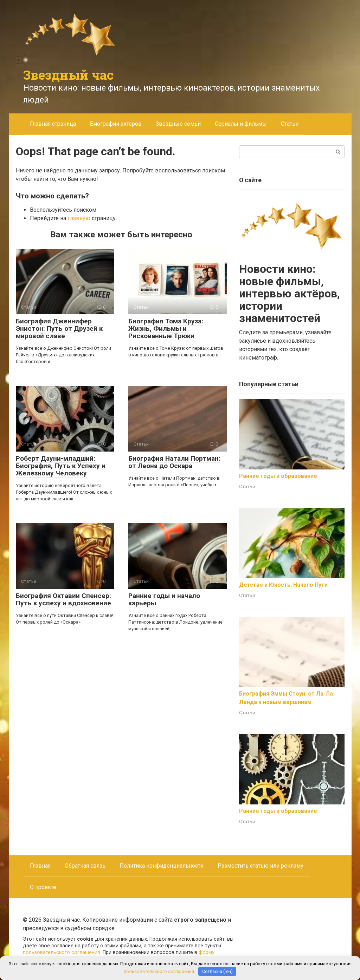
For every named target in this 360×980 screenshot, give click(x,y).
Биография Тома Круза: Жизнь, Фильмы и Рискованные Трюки (166, 328)
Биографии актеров (116, 124)
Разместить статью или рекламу (261, 866)
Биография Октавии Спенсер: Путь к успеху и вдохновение (63, 599)
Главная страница (53, 124)
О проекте (43, 887)
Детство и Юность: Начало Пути (283, 585)
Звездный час (68, 75)
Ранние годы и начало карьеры (164, 599)
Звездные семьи (178, 124)
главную (79, 218)
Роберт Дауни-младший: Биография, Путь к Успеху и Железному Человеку (61, 466)
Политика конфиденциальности (162, 866)
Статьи (290, 124)
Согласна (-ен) (217, 971)
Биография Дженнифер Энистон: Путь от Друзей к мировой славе (59, 328)
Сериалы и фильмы (241, 124)
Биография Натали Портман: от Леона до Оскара (174, 462)
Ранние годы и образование (278, 476)
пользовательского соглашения (62, 952)
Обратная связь (85, 866)
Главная (40, 866)
